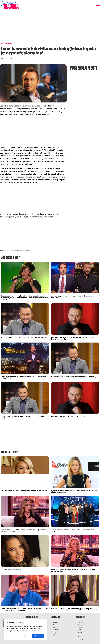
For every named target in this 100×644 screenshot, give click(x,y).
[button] (94, 5)
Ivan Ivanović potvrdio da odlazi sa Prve (68, 416)
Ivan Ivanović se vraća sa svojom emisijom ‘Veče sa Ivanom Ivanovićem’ (73, 338)
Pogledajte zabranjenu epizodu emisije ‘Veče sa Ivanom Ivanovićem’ (24, 378)
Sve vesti (81, 625)
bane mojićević (6, 251)
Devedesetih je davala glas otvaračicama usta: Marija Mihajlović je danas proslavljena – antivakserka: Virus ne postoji (25, 298)
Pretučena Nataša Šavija (11, 569)
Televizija (56, 632)
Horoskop (81, 639)
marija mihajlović (25, 251)
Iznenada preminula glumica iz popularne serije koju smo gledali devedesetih (75, 491)
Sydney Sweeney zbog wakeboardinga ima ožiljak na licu (24, 490)
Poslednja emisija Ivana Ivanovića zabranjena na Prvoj (74, 377)
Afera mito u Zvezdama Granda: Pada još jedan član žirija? (73, 531)
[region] (25, 630)
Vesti (55, 635)
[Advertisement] (50, 27)
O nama (81, 623)
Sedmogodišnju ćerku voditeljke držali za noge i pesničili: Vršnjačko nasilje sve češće (25, 531)
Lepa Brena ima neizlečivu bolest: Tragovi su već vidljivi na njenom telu (74, 570)
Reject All (26, 636)
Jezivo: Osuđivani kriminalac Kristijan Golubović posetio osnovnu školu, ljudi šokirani (24, 610)
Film (54, 625)
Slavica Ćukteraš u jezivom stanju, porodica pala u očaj (74, 609)
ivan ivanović (15, 251)
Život (80, 637)
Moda (80, 632)
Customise (13, 636)
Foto (54, 628)
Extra (80, 628)
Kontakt (56, 623)
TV (79, 635)
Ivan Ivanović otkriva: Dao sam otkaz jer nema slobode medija (24, 417)
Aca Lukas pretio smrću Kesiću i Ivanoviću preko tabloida (72, 297)
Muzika (55, 630)
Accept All (38, 636)
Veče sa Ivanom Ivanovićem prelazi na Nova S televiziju (24, 337)
